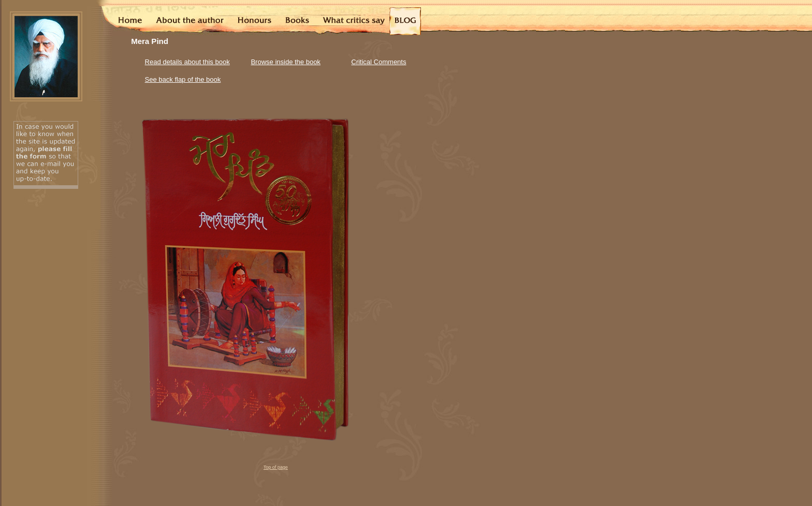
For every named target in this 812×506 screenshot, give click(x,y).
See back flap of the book (183, 79)
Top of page (276, 467)
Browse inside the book (285, 62)
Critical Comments (379, 62)
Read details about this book (187, 62)
